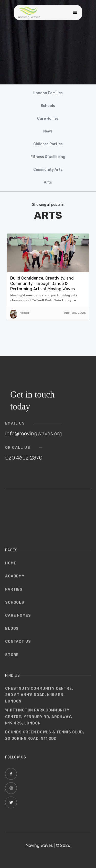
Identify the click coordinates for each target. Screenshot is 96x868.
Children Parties (48, 144)
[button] (74, 13)
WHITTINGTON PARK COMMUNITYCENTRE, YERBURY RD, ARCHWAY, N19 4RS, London (39, 719)
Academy (15, 579)
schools (15, 605)
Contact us (18, 644)
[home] (29, 13)
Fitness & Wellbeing (48, 157)
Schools (48, 106)
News (48, 131)
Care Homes (48, 119)
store (12, 657)
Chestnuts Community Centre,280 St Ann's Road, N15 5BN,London (39, 697)
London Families (48, 93)
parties (14, 592)
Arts (48, 182)
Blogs (12, 631)
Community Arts (48, 170)
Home (11, 566)
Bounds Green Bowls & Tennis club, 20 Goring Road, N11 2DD (45, 738)
